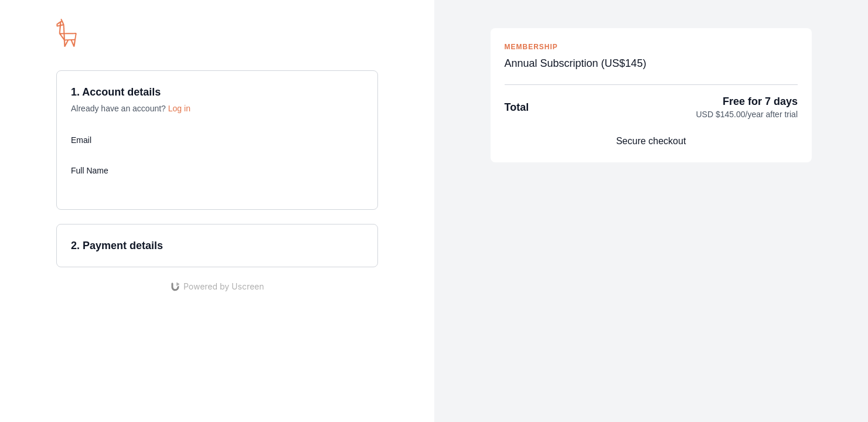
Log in (179, 108)
